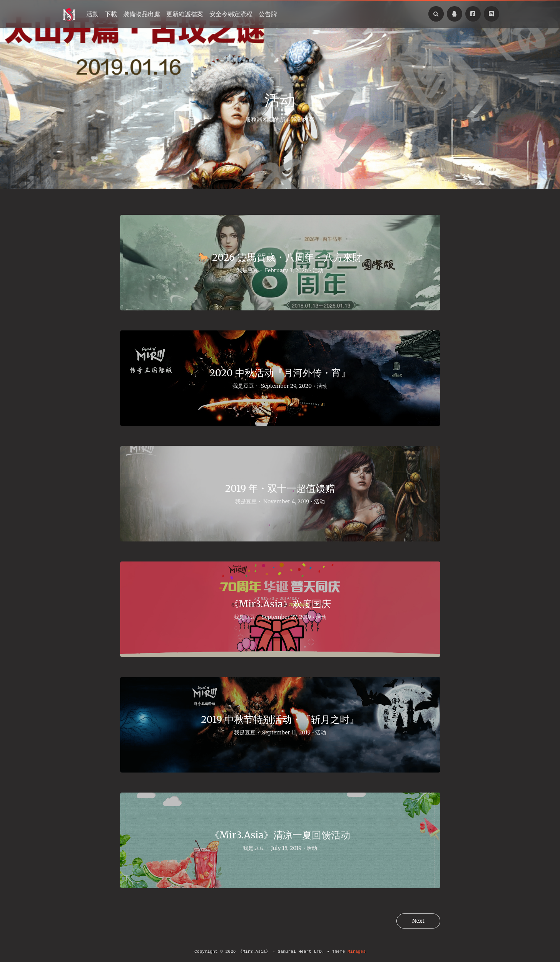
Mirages (357, 952)
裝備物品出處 (142, 14)
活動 (92, 14)
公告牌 (268, 14)
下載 (111, 14)
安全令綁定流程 (231, 14)
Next (416, 921)
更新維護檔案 (185, 14)
